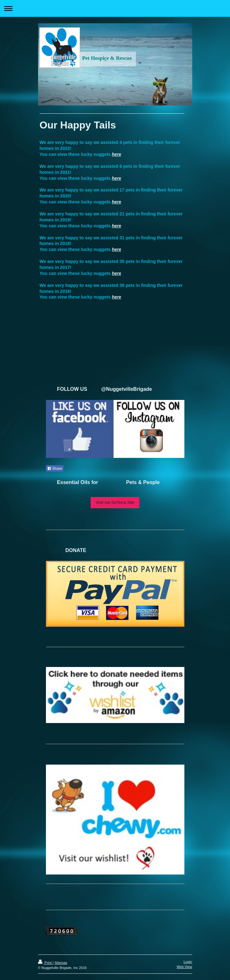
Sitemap (61, 963)
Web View (184, 967)
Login (188, 962)
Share (55, 469)
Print (45, 963)
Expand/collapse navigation (115, 8)
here (117, 154)
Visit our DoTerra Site (115, 502)
